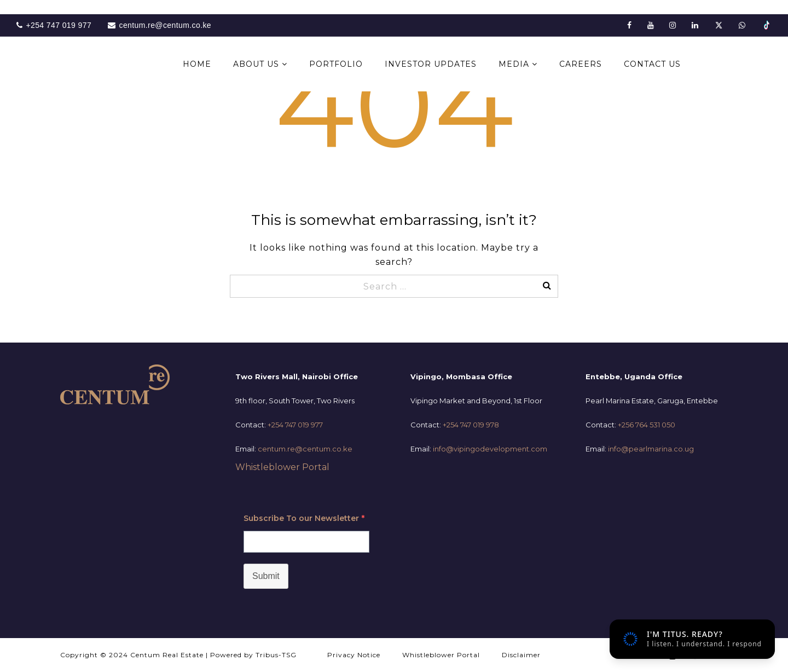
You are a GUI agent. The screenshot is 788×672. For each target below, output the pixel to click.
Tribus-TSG (276, 655)
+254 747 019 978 (471, 425)
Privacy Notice (354, 655)
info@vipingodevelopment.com (490, 449)
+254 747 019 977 (295, 425)
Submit (266, 576)
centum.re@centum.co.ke (305, 449)
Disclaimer (521, 655)
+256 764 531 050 (647, 425)
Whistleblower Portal (282, 467)
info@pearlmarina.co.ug (651, 449)
